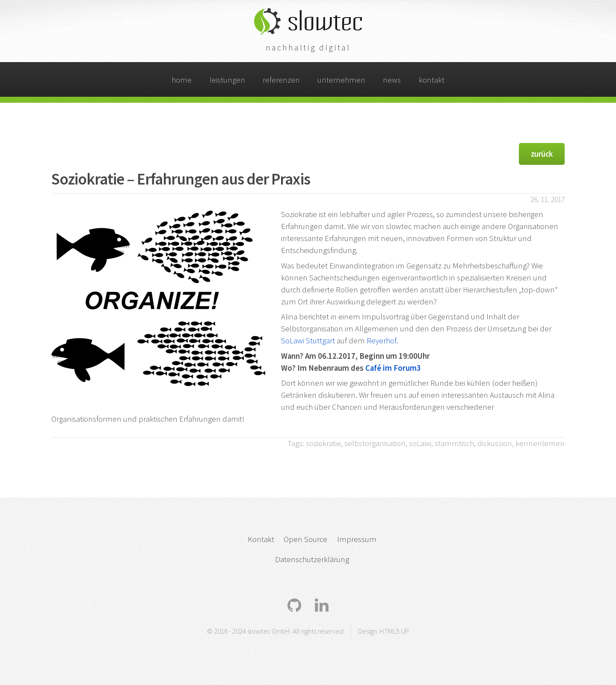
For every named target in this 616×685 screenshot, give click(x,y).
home (182, 80)
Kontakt (261, 539)
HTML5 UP (394, 631)
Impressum (357, 539)
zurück (542, 154)
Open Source (305, 539)
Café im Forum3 (393, 368)
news (392, 80)
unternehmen (341, 80)
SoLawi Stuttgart (308, 341)
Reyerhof (381, 341)
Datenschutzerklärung (312, 559)
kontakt (432, 80)
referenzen (281, 80)
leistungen (227, 80)
